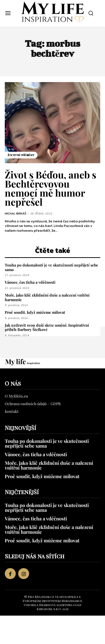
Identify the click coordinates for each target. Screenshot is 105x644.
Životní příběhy (21, 155)
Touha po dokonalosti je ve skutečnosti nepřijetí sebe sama (51, 267)
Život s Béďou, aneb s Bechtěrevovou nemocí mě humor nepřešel (50, 188)
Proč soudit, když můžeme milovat (35, 312)
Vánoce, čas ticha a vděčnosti (30, 282)
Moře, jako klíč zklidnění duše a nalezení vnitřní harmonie (47, 297)
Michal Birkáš (16, 213)
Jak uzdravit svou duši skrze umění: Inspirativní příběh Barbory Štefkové (47, 327)
